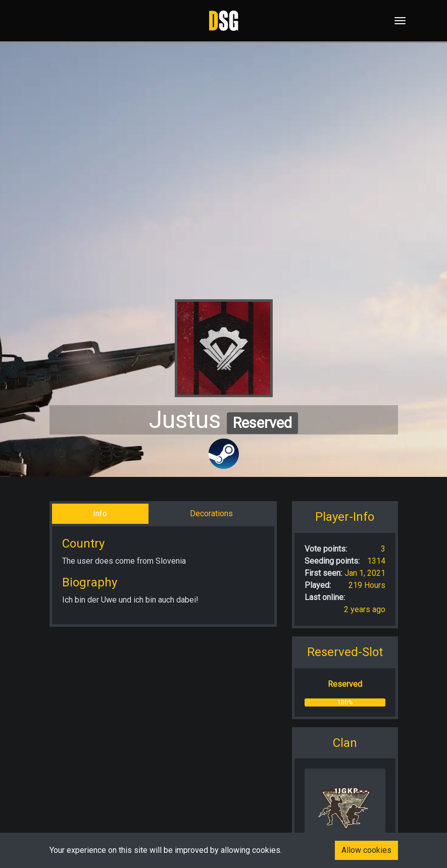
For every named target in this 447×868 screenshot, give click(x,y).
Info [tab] (100, 513)
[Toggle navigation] (397, 21)
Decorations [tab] (211, 513)
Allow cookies (366, 850)
